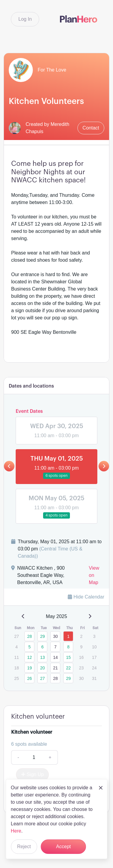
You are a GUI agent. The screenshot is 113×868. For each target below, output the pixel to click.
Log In (25, 19)
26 (30, 678)
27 (42, 678)
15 (68, 657)
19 (30, 668)
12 (30, 657)
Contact (91, 128)
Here (16, 831)
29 (42, 636)
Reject (24, 847)
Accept (63, 847)
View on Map (94, 575)
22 (68, 668)
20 (42, 668)
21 (55, 668)
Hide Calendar (86, 597)
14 (55, 657)
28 (30, 636)
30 (55, 636)
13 (42, 657)
